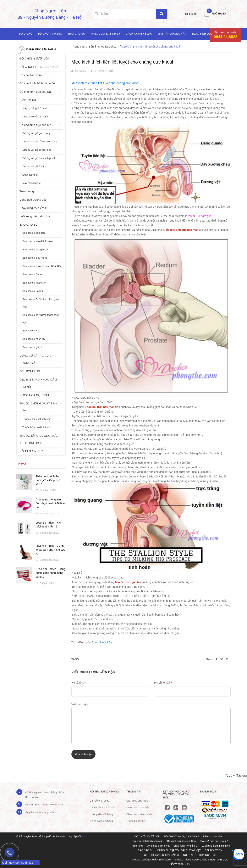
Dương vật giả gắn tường (36, 133)
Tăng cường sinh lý (105, 34)
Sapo (85, 836)
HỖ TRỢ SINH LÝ (31, 451)
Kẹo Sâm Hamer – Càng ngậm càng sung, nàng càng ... (50, 573)
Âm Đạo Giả (29, 100)
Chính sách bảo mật (138, 807)
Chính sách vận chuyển (139, 814)
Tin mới (21, 464)
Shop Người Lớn (102, 642)
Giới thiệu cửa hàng (137, 801)
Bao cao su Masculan (34, 283)
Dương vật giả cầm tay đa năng (40, 141)
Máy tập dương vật (172, 34)
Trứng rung (27, 191)
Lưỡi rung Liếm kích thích (36, 216)
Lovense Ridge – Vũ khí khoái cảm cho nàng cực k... (50, 550)
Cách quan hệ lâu (139, 34)
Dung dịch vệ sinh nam (35, 117)
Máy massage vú (32, 183)
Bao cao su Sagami (33, 291)
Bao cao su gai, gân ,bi (35, 249)
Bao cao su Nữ (31, 331)
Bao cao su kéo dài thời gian (38, 241)
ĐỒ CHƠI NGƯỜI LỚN (34, 58)
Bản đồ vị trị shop (99, 801)
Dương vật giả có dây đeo (37, 150)
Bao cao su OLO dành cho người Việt (41, 303)
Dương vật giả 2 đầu (34, 166)
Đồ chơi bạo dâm (30, 75)
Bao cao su (77, 34)
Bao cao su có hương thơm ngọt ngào (41, 319)
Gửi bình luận (83, 754)
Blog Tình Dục (202, 34)
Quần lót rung (30, 175)
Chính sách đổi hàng (101, 821)
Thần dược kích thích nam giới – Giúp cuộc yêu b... (49, 480)
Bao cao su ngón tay (34, 339)
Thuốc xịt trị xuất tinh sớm (37, 419)
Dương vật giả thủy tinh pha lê (39, 158)
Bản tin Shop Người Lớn (103, 47)
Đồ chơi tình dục (50, 34)
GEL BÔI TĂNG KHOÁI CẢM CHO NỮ (38, 383)
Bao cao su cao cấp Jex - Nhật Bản (42, 266)
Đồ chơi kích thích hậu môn (37, 83)
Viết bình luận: (80, 704)
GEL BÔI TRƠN (30, 371)
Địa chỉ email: (163, 683)
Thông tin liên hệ (136, 821)
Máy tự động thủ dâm (34, 108)
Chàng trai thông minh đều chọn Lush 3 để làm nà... (50, 503)
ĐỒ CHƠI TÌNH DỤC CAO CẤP (40, 67)
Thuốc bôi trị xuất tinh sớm (37, 427)
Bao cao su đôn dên (34, 233)
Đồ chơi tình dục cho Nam (36, 92)
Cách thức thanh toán (102, 807)
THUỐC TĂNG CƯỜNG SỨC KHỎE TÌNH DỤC (39, 439)
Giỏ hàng (219, 14)
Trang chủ (24, 34)
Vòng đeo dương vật (33, 200)
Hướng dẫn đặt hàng (101, 814)
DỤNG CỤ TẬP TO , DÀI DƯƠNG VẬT (35, 359)
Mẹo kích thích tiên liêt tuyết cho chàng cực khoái (122, 62)
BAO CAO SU (28, 225)
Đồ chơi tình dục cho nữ (35, 125)
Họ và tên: (78, 683)
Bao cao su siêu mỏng (35, 258)
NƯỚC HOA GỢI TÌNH (34, 395)
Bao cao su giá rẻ (32, 347)
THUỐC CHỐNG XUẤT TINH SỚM (38, 407)
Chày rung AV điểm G (33, 208)
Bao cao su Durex (32, 274)
